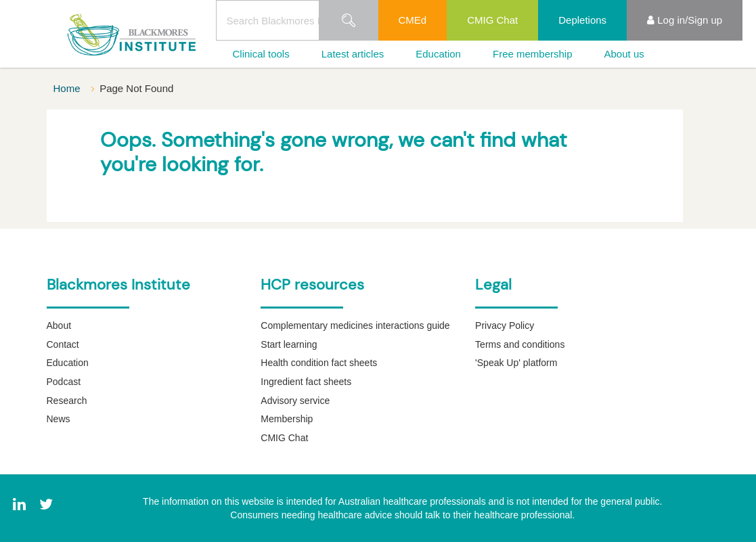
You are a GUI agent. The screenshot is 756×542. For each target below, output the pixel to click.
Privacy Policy (505, 325)
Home (68, 88)
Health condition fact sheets (319, 363)
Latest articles (353, 54)
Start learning (289, 344)
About (59, 325)
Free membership (533, 54)
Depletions (582, 20)
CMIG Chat (492, 20)
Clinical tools (261, 54)
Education (438, 54)
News (59, 419)
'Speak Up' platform (516, 363)
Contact (63, 344)
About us (624, 54)
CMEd (413, 20)
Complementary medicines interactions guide (355, 325)
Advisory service (295, 401)
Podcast (64, 382)
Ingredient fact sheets (306, 382)
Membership (287, 419)
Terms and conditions (520, 344)
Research (67, 401)
